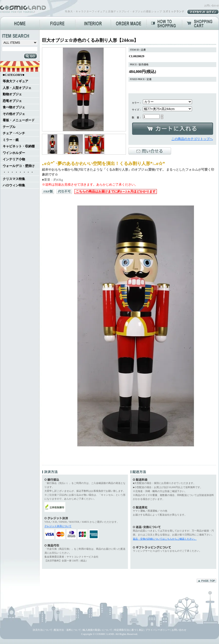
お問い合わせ (212, 6)
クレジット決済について (58, 526)
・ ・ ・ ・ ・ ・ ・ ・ (18, 172)
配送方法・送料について (68, 630)
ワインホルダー (14, 153)
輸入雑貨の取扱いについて (97, 630)
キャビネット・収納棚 (19, 146)
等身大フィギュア (15, 81)
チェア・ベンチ (14, 133)
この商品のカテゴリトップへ (192, 139)
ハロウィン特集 (14, 185)
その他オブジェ (14, 114)
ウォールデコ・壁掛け (19, 166)
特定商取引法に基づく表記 (129, 630)
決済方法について (42, 630)
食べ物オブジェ (14, 107)
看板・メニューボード (19, 120)
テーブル (9, 127)
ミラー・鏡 (11, 140)
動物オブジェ (12, 94)
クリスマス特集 (14, 179)
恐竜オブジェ (12, 101)
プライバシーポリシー (158, 630)
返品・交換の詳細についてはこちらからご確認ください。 (165, 539)
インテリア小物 (14, 159)
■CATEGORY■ (14, 75)
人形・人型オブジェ (17, 88)
